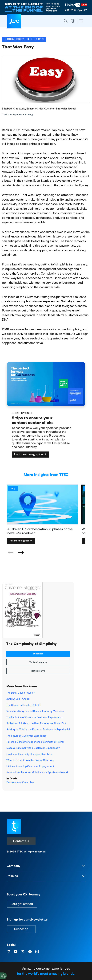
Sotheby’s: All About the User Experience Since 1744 (36, 723)
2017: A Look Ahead (18, 699)
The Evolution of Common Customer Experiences (34, 717)
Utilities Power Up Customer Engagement (30, 766)
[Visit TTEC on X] (23, 952)
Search (66, 21)
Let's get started (22, 904)
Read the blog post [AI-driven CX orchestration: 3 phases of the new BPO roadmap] (21, 541)
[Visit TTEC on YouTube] (16, 952)
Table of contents (38, 662)
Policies (12, 876)
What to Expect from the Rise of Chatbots (30, 760)
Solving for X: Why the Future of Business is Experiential (38, 729)
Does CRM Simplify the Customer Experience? (33, 748)
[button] (21, 553)
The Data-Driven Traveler (20, 693)
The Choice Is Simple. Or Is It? (23, 705)
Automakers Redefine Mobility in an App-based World (37, 772)
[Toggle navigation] (81, 21)
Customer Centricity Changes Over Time (29, 754)
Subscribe (38, 654)
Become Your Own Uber (20, 782)
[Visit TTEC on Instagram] (37, 952)
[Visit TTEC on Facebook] (30, 952)
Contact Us (21, 841)
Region (73, 21)
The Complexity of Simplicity (32, 644)
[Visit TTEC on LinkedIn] (8, 952)
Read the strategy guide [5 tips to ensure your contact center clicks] (30, 454)
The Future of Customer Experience (26, 736)
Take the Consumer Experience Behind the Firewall (35, 742)
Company (14, 866)
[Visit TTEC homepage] (14, 826)
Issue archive (38, 671)
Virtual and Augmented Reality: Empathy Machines (35, 711)
